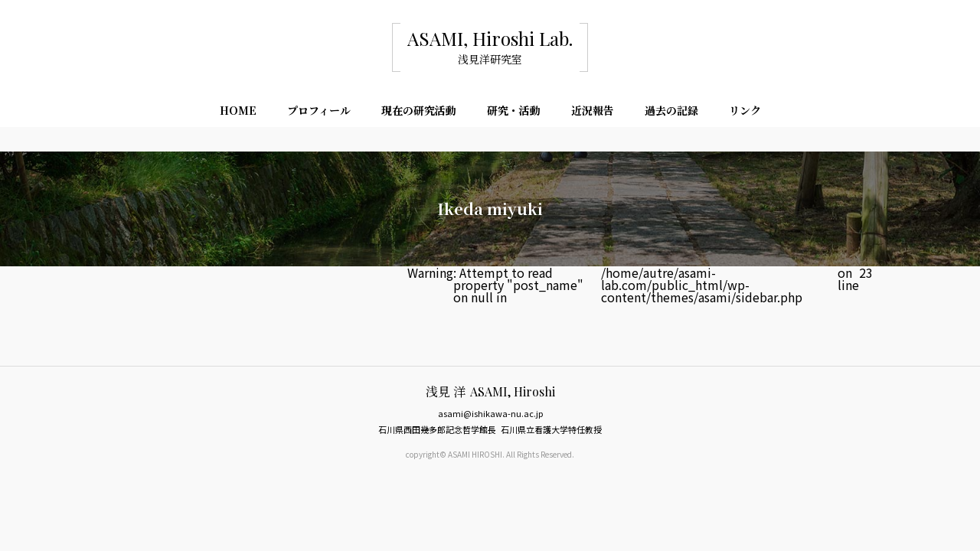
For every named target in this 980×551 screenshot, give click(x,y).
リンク (745, 110)
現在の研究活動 (419, 110)
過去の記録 (671, 110)
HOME (238, 110)
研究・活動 (514, 110)
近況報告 (593, 110)
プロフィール (319, 110)
